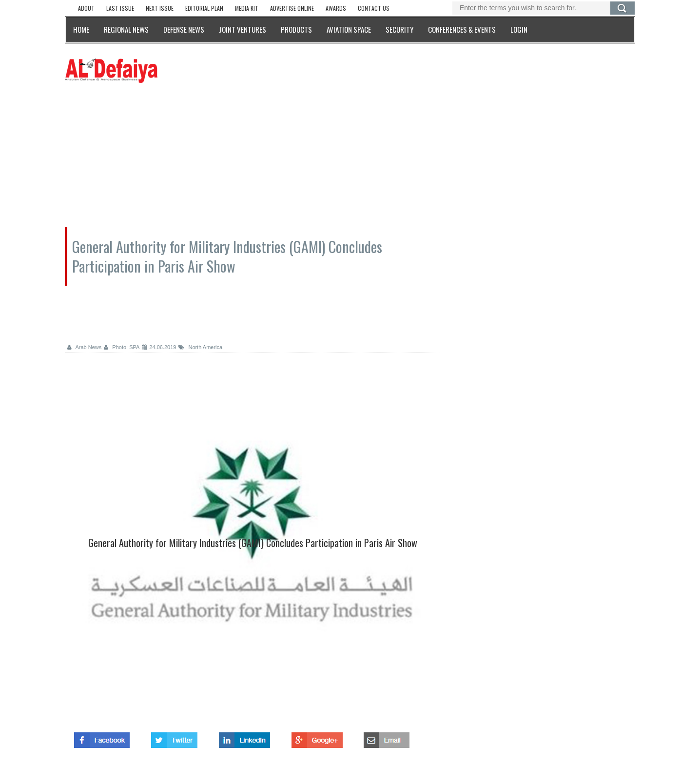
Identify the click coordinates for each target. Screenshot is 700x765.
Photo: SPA (122, 347)
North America (200, 347)
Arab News (84, 347)
